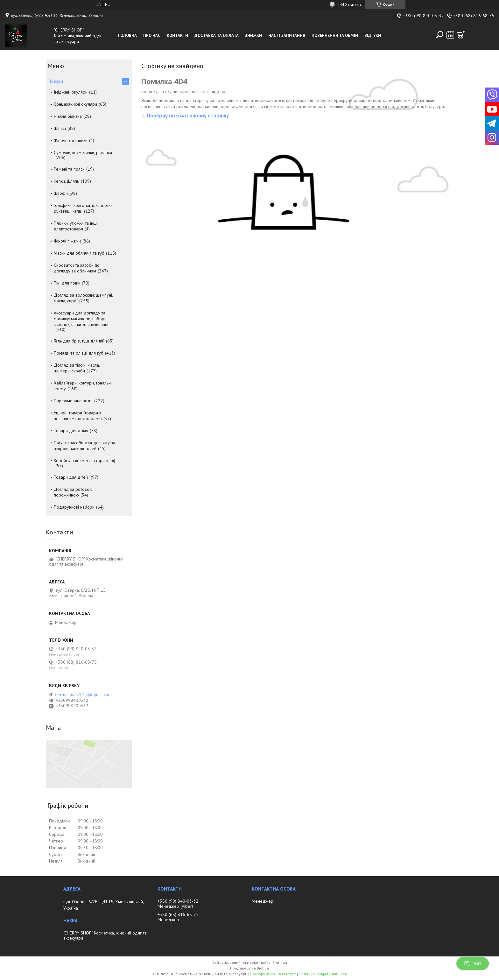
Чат (473, 963)
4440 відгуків (350, 4)
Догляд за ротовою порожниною (73, 492)
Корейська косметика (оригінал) (84, 461)
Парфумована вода (73, 401)
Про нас (152, 35)
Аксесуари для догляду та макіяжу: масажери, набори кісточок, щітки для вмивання (82, 319)
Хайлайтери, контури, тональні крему (83, 386)
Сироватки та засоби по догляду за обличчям (77, 268)
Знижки (253, 35)
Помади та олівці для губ (79, 353)
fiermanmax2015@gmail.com (83, 694)
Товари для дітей (71, 477)
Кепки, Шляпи (67, 181)
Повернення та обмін (335, 35)
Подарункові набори (74, 507)
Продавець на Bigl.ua (250, 968)
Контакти (177, 35)
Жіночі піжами (67, 241)
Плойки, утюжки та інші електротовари (76, 226)
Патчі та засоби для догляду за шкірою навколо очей (84, 446)
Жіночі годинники (71, 140)
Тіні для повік (67, 283)
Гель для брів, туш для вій (79, 341)
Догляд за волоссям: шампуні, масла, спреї (83, 298)
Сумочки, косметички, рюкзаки (83, 152)
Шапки (60, 128)
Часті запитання (287, 35)
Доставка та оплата (217, 35)
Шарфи (61, 193)
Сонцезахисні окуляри (75, 104)
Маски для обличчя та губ (79, 253)
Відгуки (373, 35)
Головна (127, 35)
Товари (56, 81)
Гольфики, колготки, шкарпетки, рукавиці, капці (84, 208)
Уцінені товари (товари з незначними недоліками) (78, 416)
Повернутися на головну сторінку (188, 116)
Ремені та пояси (69, 169)
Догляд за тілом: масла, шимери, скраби (77, 368)
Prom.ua (280, 962)
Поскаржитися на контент (273, 974)
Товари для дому (71, 431)
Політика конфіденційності (323, 974)
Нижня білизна (68, 116)
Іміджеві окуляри (71, 92)
